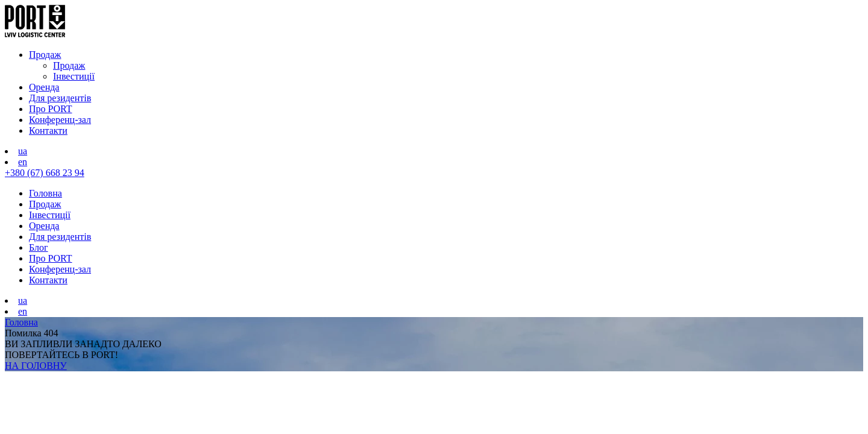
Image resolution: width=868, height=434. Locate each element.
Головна (46, 193)
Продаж (45, 55)
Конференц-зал (60, 120)
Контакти (48, 131)
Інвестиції (74, 76)
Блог (39, 247)
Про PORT (51, 109)
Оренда (44, 87)
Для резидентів (60, 98)
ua (23, 151)
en (23, 162)
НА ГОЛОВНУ (36, 366)
